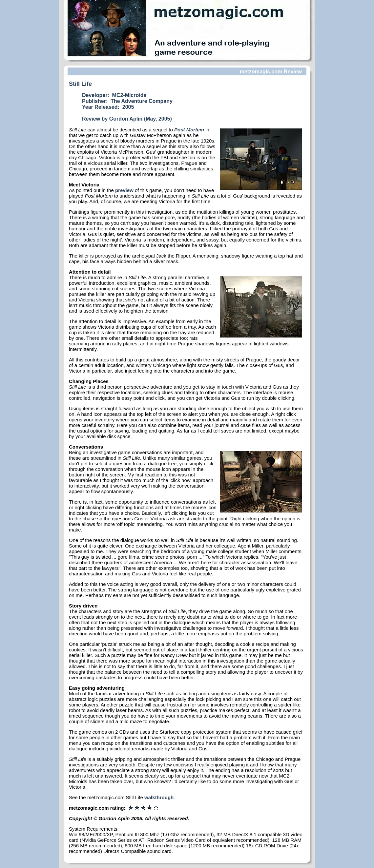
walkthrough (159, 797)
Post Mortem (189, 130)
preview (124, 190)
